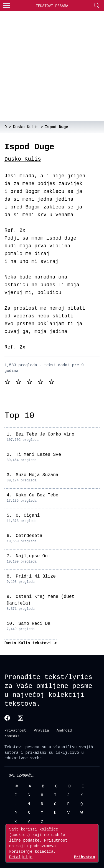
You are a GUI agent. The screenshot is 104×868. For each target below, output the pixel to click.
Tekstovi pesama (22, 747)
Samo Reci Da (34, 624)
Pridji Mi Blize (36, 576)
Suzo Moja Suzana (37, 475)
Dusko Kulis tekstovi (29, 643)
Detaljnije (21, 857)
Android (64, 730)
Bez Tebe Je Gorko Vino (45, 434)
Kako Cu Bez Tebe (37, 495)
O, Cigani (28, 516)
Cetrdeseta (29, 536)
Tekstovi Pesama (52, 6)
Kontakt (12, 735)
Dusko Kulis (23, 159)
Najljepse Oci (33, 556)
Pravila (41, 730)
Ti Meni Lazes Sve (38, 455)
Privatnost (15, 730)
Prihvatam (84, 857)
